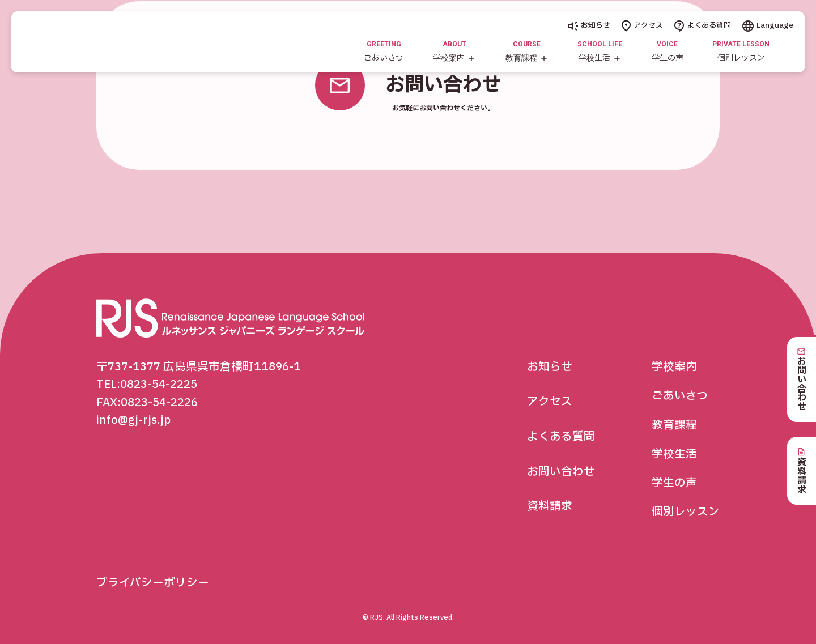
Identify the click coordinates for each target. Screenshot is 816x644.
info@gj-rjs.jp (133, 420)
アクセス (642, 26)
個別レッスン (686, 512)
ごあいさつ (680, 396)
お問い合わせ (561, 472)
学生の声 (674, 483)
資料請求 (550, 506)
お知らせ (589, 25)
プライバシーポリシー (153, 583)
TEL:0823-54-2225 (147, 385)
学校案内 (674, 367)
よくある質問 (703, 26)
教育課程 (674, 425)
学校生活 (674, 454)
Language (768, 26)
